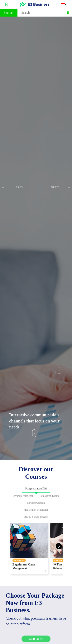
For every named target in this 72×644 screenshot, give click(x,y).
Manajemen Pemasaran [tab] (36, 510)
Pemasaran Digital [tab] (50, 496)
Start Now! (36, 639)
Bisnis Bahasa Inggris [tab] (36, 517)
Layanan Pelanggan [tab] (23, 496)
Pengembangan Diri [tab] (36, 489)
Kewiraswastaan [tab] (36, 503)
